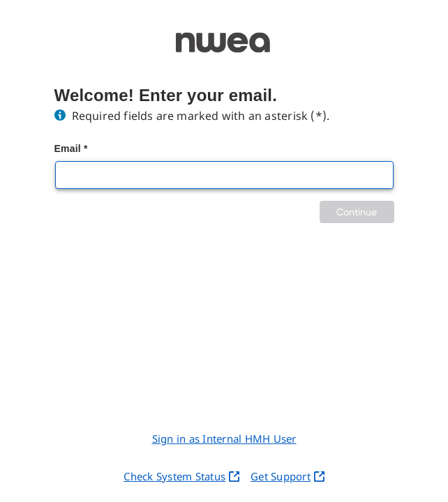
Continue (357, 212)
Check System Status (181, 476)
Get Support (288, 476)
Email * (71, 149)
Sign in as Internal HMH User (224, 439)
